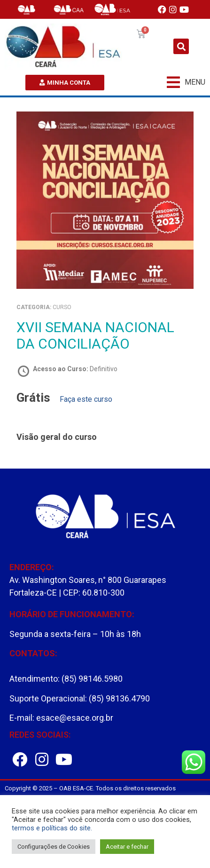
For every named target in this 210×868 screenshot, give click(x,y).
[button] (181, 46)
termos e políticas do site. (52, 828)
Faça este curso (86, 399)
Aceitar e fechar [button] (127, 847)
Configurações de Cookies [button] (54, 847)
